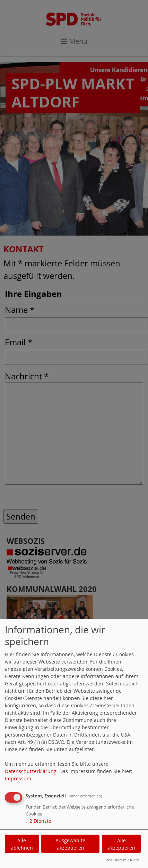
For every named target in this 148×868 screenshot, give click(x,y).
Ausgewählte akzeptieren (70, 844)
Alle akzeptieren (121, 844)
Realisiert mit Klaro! (123, 860)
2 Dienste (38, 821)
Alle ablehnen (22, 844)
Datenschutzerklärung (31, 771)
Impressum (18, 778)
